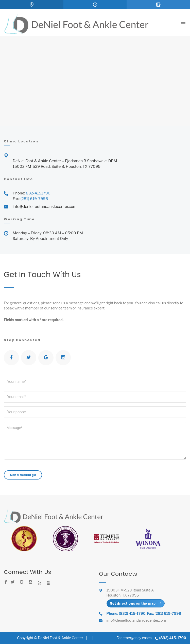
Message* (95, 441)
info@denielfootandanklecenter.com (45, 207)
